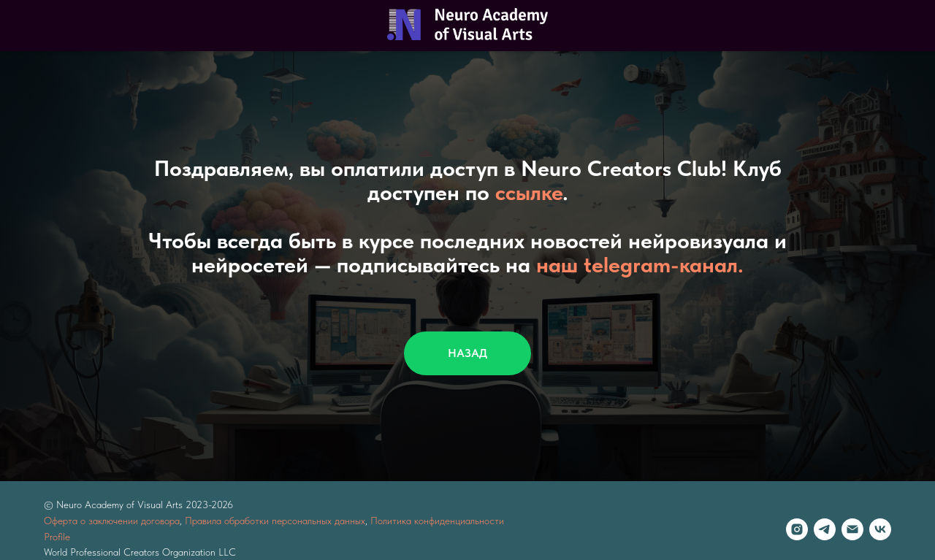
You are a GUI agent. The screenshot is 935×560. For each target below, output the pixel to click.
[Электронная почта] (852, 529)
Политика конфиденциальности (437, 521)
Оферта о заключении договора (112, 521)
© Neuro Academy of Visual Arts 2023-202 (136, 505)
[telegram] (825, 529)
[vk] (880, 529)
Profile (57, 537)
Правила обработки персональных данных (275, 521)
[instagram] (797, 529)
